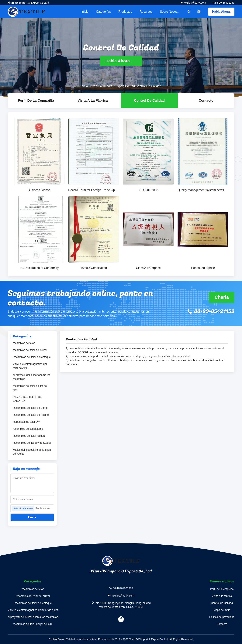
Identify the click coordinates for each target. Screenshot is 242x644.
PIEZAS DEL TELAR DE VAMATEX (27, 399)
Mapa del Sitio (222, 610)
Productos (125, 12)
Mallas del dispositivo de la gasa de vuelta (32, 452)
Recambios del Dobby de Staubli (32, 443)
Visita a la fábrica (93, 101)
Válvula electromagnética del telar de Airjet (30, 366)
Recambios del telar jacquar (29, 436)
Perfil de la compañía (36, 101)
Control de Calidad (149, 101)
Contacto (206, 101)
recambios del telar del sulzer (30, 350)
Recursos (146, 12)
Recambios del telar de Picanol (31, 415)
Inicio (85, 12)
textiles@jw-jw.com (195, 3)
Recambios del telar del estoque (32, 357)
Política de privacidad (222, 617)
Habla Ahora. (221, 12)
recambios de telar (24, 343)
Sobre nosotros (170, 12)
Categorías (103, 12)
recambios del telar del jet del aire (30, 388)
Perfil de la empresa (222, 589)
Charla (222, 297)
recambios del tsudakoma (28, 429)
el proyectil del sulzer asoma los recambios (32, 377)
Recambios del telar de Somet (31, 408)
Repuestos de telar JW (26, 422)
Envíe (32, 517)
